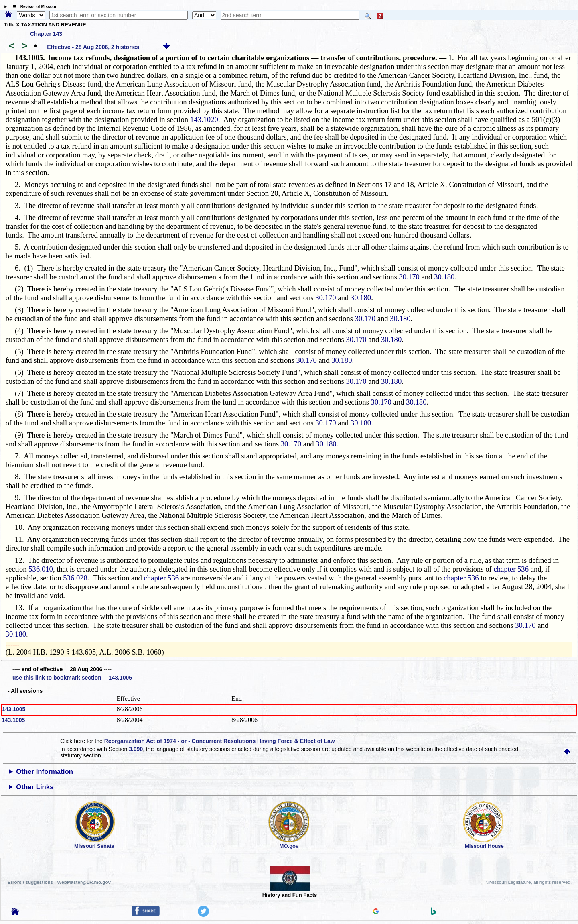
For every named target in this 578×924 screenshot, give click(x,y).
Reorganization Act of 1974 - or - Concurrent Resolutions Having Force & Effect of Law (220, 741)
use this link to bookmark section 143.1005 (72, 678)
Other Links (35, 787)
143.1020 (204, 119)
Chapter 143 (46, 34)
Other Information (45, 772)
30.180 (444, 277)
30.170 (409, 277)
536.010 (41, 569)
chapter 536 (511, 569)
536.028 (75, 578)
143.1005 (14, 709)
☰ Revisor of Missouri (33, 7)
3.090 (136, 749)
